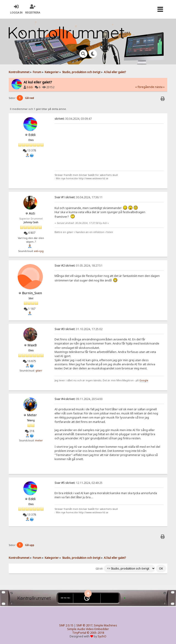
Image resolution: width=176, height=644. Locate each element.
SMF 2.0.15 (66, 625)
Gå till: (99, 569)
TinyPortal (79, 633)
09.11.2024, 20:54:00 (78, 399)
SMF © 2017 (84, 625)
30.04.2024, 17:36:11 (78, 197)
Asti (32, 213)
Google (144, 380)
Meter (32, 415)
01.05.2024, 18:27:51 (78, 266)
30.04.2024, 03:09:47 (73, 119)
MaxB (32, 345)
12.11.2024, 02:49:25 (78, 483)
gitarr (39, 371)
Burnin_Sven (32, 293)
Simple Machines (105, 625)
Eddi (30, 87)
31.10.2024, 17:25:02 (78, 329)
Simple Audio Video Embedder (88, 629)
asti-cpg (39, 251)
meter (39, 440)
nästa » (160, 87)
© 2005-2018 (95, 633)
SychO (102, 636)
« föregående (145, 87)
